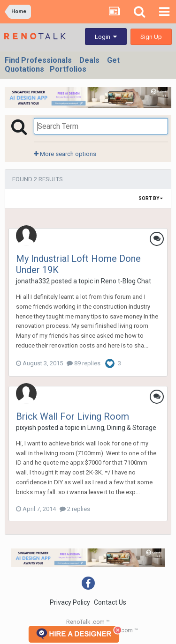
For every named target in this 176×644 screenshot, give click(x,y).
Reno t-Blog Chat (126, 281)
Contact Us (110, 602)
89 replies (84, 363)
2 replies (75, 509)
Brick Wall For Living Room (73, 416)
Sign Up (151, 37)
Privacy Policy (70, 602)
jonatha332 (33, 281)
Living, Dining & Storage (122, 428)
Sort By (151, 198)
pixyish (26, 428)
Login (106, 37)
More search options (65, 154)
